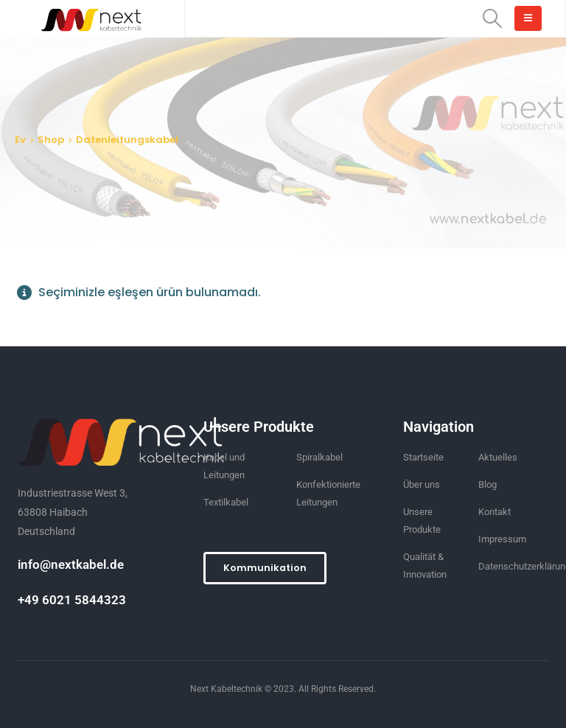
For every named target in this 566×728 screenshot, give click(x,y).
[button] (265, 568)
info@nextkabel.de (71, 564)
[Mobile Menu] (528, 18)
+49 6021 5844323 (72, 600)
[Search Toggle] (493, 18)
